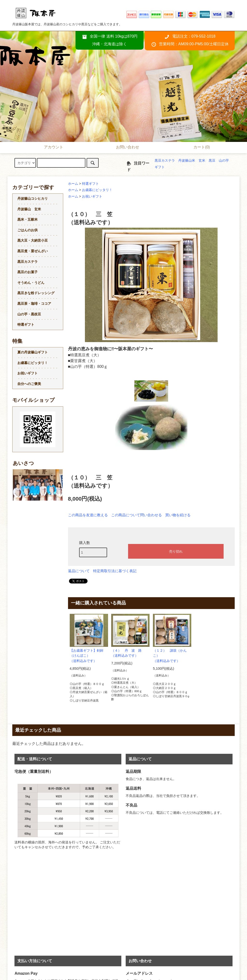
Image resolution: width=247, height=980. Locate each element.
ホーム (73, 184)
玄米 (202, 160)
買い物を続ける (178, 515)
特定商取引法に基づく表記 (115, 571)
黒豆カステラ (165, 160)
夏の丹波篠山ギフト (33, 352)
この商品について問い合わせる (137, 515)
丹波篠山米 (187, 160)
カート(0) (198, 147)
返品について (79, 571)
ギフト (160, 167)
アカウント (49, 147)
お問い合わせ (123, 147)
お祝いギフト (92, 196)
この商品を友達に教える (88, 515)
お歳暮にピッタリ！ (97, 190)
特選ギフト (90, 184)
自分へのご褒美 (29, 384)
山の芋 (224, 160)
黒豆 (212, 160)
